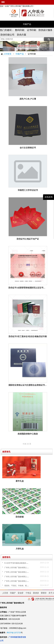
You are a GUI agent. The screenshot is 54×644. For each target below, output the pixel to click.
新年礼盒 (22, 481)
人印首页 (6, 54)
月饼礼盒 (22, 549)
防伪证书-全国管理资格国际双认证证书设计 (28, 288)
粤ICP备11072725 (14, 633)
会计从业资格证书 (28, 148)
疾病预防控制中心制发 (28, 434)
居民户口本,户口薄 (28, 99)
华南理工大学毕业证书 (28, 190)
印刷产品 (27, 24)
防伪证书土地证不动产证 (28, 239)
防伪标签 (22, 517)
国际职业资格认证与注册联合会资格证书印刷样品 (28, 385)
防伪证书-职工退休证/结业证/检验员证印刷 (28, 336)
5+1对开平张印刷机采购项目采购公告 (19, 563)
